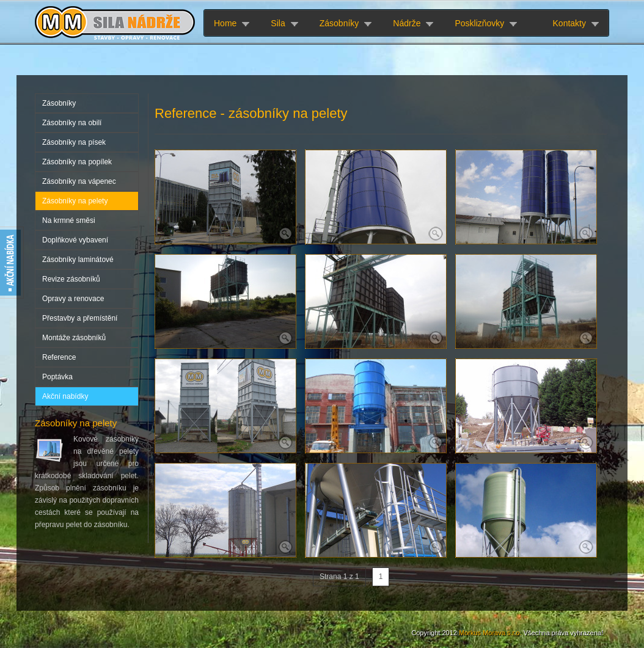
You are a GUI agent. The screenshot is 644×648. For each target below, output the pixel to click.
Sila (278, 23)
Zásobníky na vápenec (79, 181)
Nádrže (407, 23)
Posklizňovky (479, 23)
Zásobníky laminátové (78, 260)
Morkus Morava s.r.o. (490, 633)
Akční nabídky (65, 396)
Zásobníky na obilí (72, 123)
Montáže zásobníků (74, 338)
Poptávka (57, 377)
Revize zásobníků (71, 279)
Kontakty (569, 23)
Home (225, 23)
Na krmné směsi (69, 220)
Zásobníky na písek (74, 142)
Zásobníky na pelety (75, 201)
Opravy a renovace (73, 299)
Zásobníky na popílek (77, 162)
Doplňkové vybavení (75, 240)
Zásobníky (339, 23)
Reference (59, 357)
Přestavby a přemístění (80, 318)
